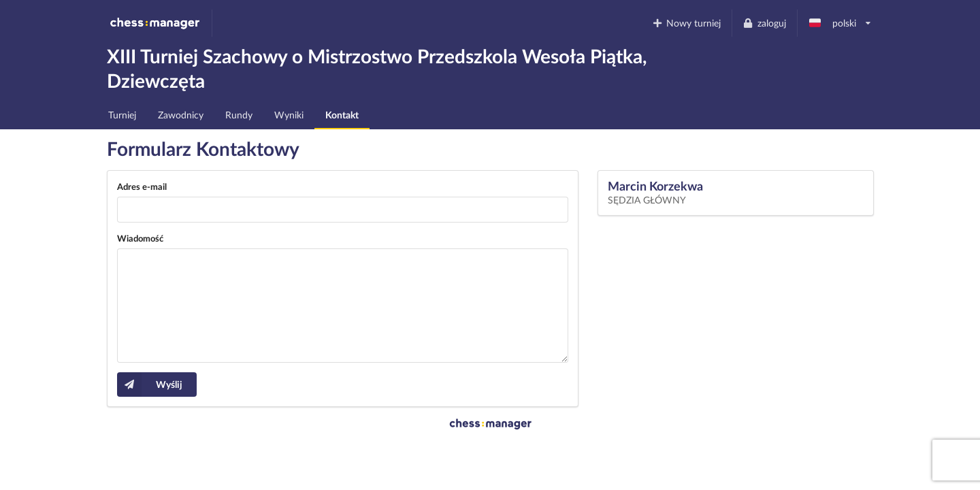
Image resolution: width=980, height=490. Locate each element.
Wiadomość (140, 238)
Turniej (122, 115)
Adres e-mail (142, 186)
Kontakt (342, 115)
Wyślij (150, 385)
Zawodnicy (181, 115)
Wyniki (289, 115)
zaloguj (764, 23)
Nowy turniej (686, 23)
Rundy (239, 115)
